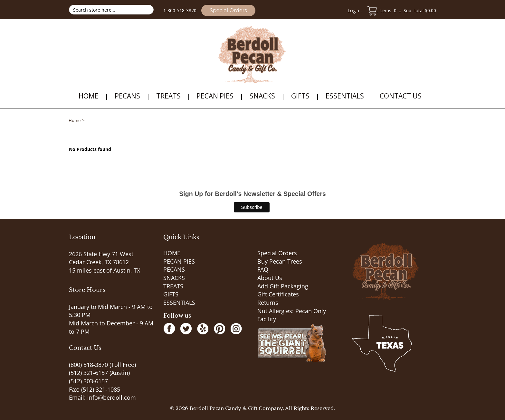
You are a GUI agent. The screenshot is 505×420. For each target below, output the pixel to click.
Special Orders (228, 10)
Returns (268, 303)
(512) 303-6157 (88, 381)
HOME (89, 96)
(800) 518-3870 (88, 365)
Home (75, 120)
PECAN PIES (215, 96)
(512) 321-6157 (88, 373)
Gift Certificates (278, 294)
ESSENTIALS (345, 96)
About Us (270, 278)
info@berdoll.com (112, 397)
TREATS (168, 96)
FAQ (263, 269)
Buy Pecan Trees (280, 261)
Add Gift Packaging (283, 286)
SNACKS (262, 96)
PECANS (127, 96)
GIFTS (300, 96)
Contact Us (401, 96)
